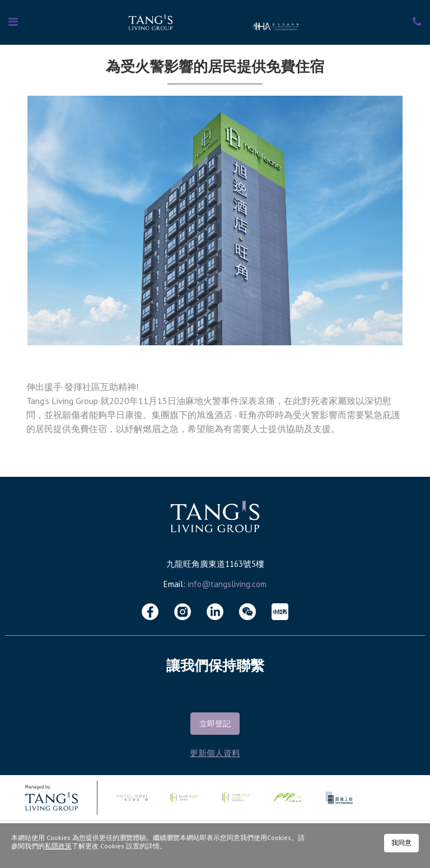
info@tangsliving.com (227, 584)
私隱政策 (58, 846)
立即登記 (215, 724)
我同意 (401, 843)
